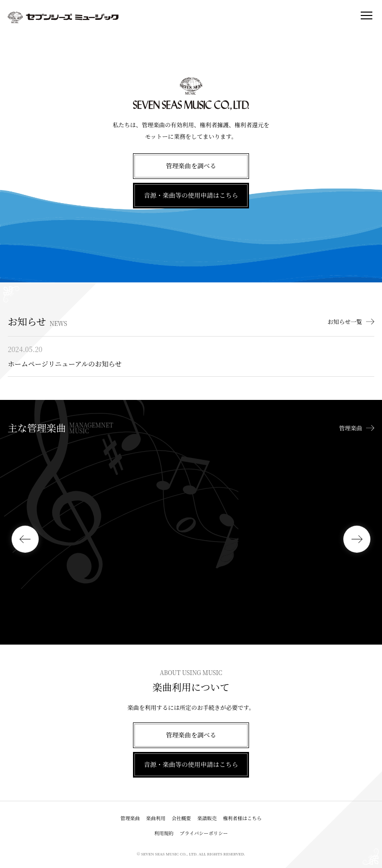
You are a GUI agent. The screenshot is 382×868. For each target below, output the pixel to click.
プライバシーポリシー (204, 833)
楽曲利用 (156, 818)
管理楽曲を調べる (191, 166)
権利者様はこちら (242, 818)
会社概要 (181, 818)
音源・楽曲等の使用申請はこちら (191, 195)
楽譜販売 (207, 818)
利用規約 (164, 833)
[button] (25, 539)
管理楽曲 (351, 428)
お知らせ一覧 (345, 322)
